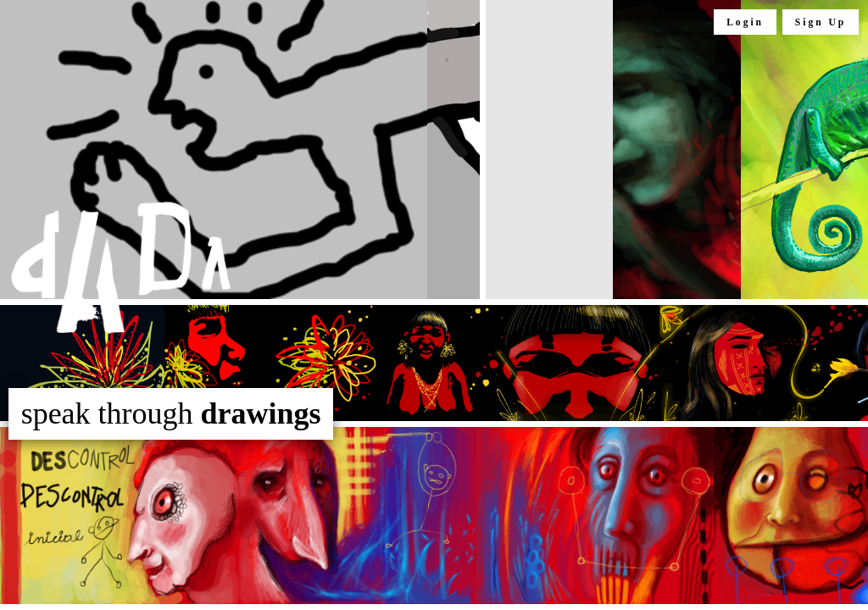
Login (745, 22)
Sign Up (821, 22)
